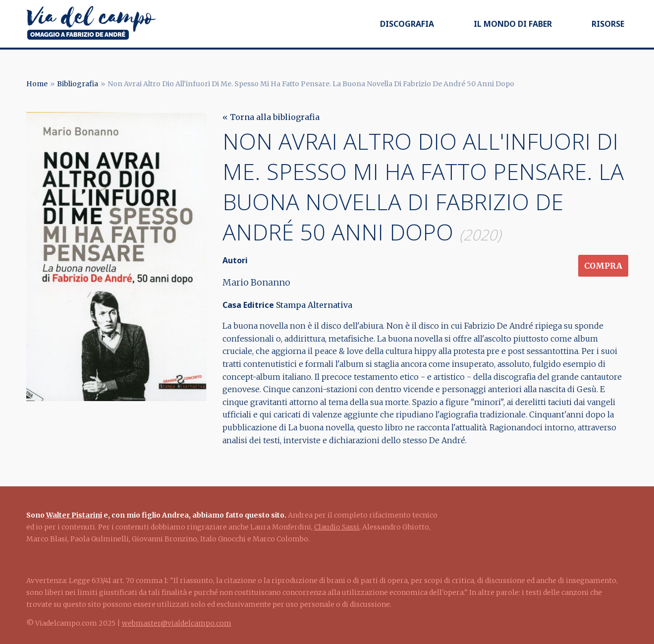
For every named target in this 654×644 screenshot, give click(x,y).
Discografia (407, 24)
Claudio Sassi (337, 527)
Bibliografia (78, 84)
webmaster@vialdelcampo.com (177, 623)
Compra (603, 266)
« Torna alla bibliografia (271, 117)
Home (37, 84)
